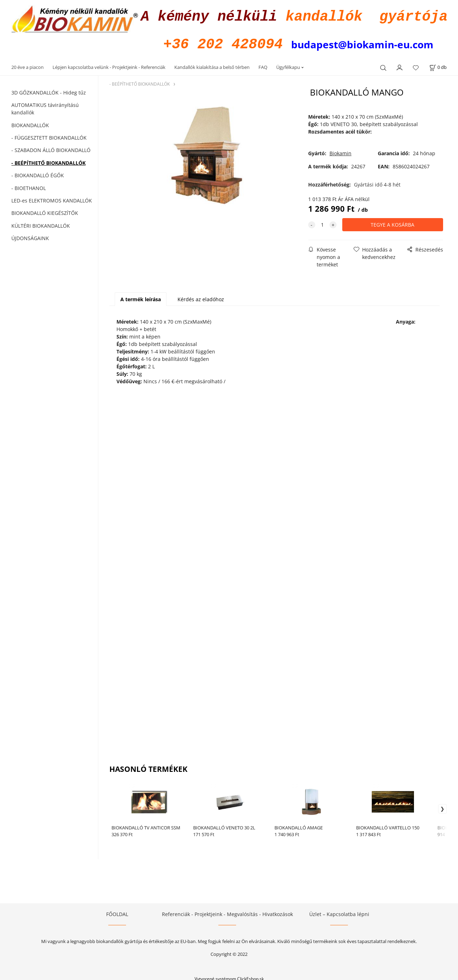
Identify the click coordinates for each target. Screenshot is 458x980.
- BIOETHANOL (29, 186)
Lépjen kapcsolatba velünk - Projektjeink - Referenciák (109, 65)
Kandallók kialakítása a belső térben (212, 65)
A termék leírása (141, 297)
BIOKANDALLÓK (30, 123)
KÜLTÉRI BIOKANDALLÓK (41, 224)
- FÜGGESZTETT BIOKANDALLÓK (49, 136)
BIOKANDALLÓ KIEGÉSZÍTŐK (45, 211)
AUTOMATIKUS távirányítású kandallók (45, 107)
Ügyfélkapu (288, 65)
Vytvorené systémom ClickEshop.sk (229, 976)
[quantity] (322, 223)
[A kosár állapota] (438, 65)
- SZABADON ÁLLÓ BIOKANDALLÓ (51, 148)
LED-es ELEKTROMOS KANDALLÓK (52, 198)
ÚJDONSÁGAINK (30, 236)
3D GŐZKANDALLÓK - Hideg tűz (49, 90)
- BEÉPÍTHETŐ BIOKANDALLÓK (48, 161)
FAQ (263, 65)
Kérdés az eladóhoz (201, 297)
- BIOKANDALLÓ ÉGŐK (38, 173)
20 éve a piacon (28, 65)
